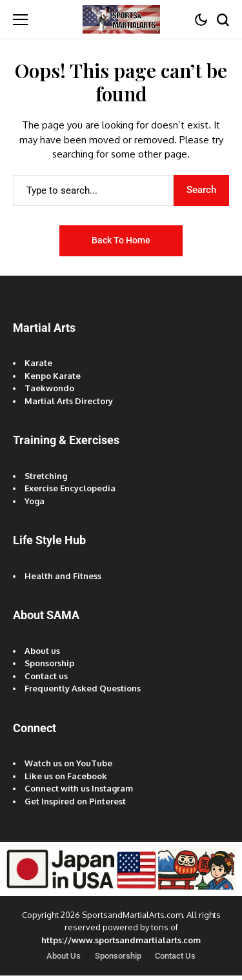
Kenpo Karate (53, 376)
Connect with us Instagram (79, 788)
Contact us (46, 676)
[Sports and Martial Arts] (121, 19)
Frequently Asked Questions (83, 688)
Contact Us (175, 956)
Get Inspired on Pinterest (75, 801)
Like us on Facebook (66, 776)
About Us (64, 956)
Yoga (35, 501)
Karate (38, 363)
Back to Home (121, 240)
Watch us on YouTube (68, 763)
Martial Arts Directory (69, 401)
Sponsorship (49, 663)
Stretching (46, 476)
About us (42, 651)
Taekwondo (49, 388)
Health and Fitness (63, 576)
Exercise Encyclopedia (70, 488)
